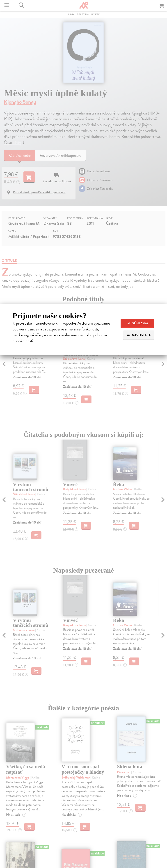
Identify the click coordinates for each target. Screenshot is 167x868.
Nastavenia (139, 335)
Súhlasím (138, 323)
